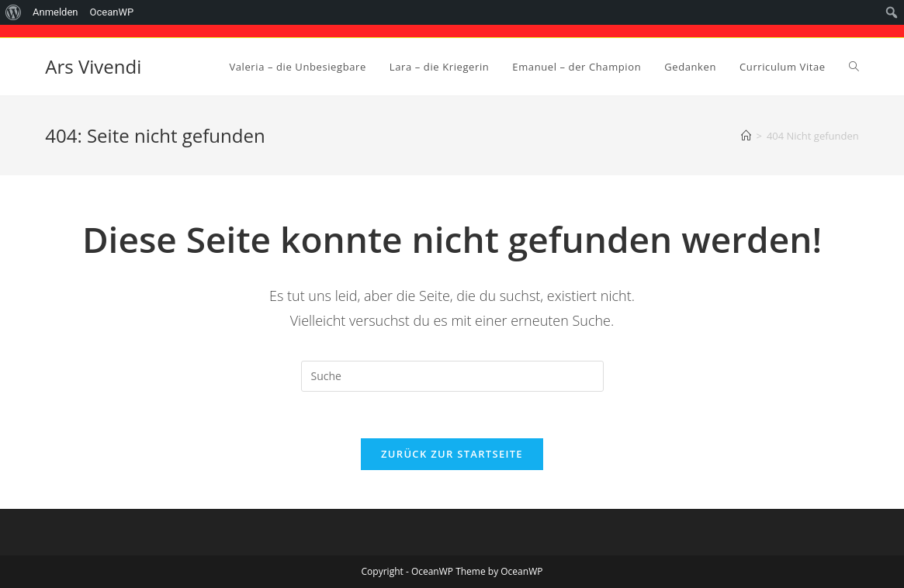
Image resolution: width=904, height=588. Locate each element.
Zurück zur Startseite (452, 454)
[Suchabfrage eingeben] (452, 376)
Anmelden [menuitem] (55, 12)
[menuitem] (14, 12)
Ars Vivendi (93, 66)
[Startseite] (746, 136)
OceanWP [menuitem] (112, 12)
